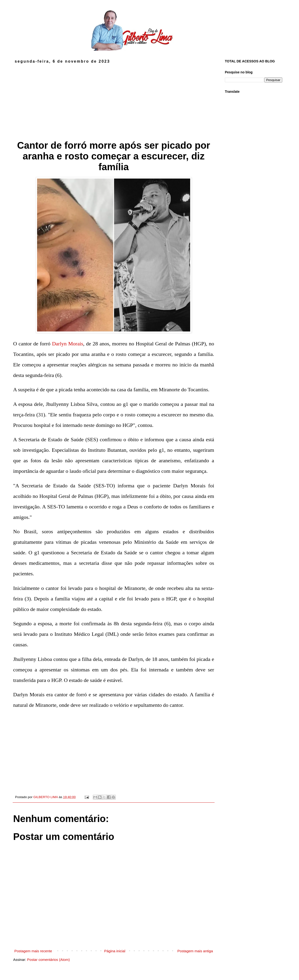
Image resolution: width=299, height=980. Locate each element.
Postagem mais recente (33, 951)
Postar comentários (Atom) (48, 960)
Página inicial (115, 951)
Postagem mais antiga (195, 951)
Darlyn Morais (67, 344)
